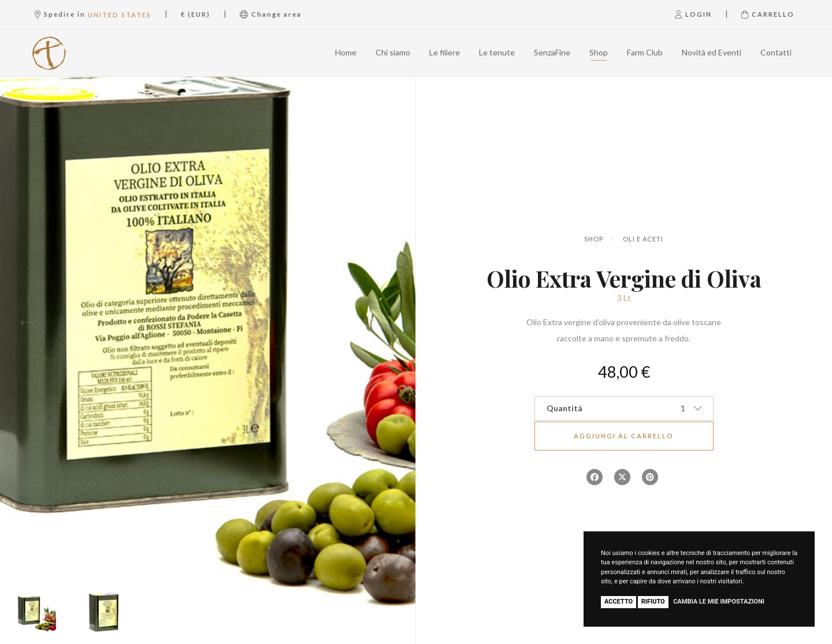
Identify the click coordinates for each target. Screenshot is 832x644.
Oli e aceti (643, 239)
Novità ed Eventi (712, 52)
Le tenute (497, 52)
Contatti (776, 52)
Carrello (768, 14)
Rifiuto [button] (653, 602)
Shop (599, 52)
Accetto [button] (619, 602)
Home (346, 52)
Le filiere (445, 52)
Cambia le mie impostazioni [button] (719, 602)
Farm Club (645, 52)
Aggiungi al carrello (624, 436)
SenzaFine (552, 52)
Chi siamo (393, 52)
